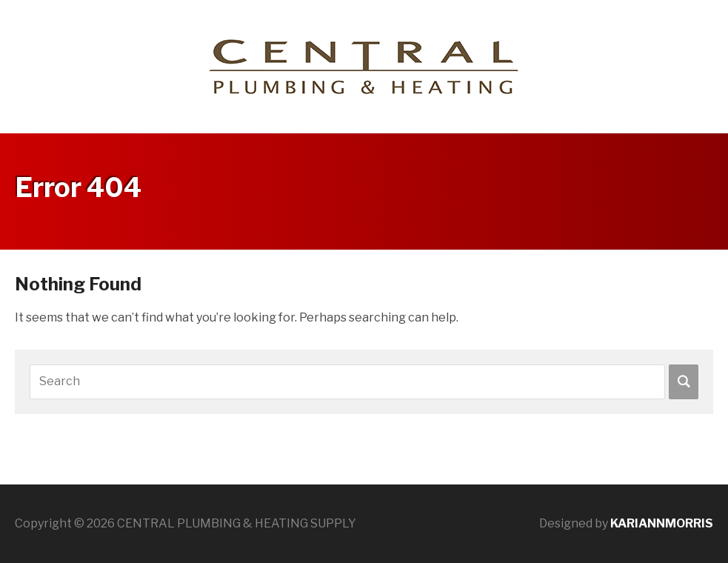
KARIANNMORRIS (662, 523)
